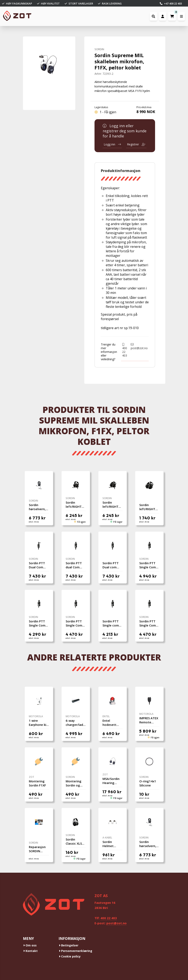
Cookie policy (70, 956)
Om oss (30, 945)
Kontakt (30, 951)
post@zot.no (139, 347)
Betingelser (69, 945)
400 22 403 (125, 350)
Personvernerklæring (76, 951)
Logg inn (112, 144)
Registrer (136, 144)
